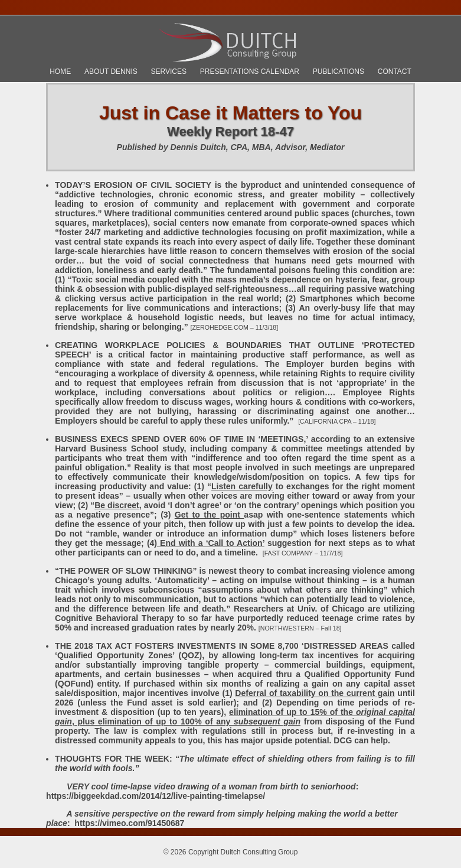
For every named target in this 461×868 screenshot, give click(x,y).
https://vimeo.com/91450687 (129, 823)
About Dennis (111, 71)
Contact (395, 71)
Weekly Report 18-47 (230, 131)
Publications (339, 71)
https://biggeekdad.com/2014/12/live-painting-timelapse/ (156, 796)
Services (169, 71)
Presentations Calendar (250, 71)
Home (60, 71)
